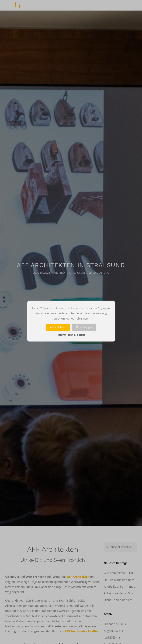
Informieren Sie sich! (71, 335)
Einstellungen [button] (84, 327)
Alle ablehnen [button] (58, 327)
